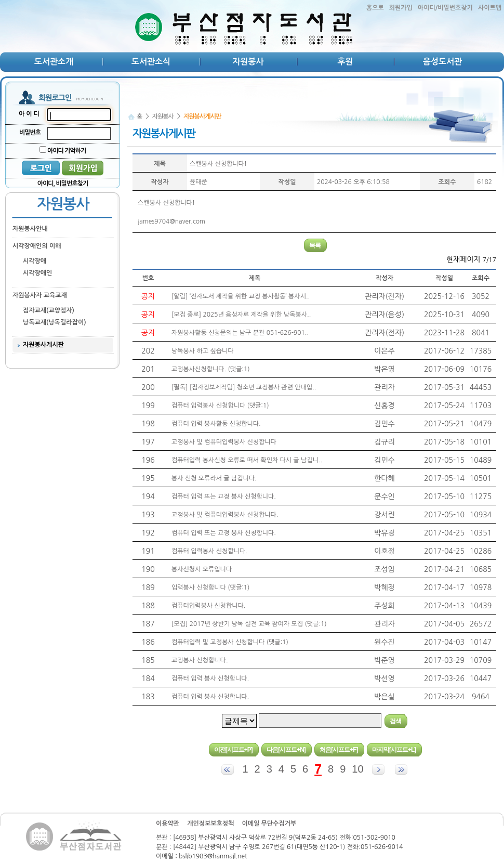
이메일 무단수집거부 (269, 824)
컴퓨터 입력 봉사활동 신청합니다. (216, 424)
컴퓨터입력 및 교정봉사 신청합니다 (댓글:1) (230, 642)
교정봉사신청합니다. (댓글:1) (211, 369)
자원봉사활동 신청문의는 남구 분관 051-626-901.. (240, 333)
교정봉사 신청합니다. (200, 660)
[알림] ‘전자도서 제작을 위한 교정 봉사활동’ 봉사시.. (241, 296)
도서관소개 (54, 62)
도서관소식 (151, 62)
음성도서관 (442, 62)
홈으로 (375, 8)
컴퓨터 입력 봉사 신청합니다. (210, 678)
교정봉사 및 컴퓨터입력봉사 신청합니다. (225, 515)
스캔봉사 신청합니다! (218, 164)
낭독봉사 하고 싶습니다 (203, 351)
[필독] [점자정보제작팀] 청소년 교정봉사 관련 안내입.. (244, 387)
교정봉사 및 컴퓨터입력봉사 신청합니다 (224, 442)
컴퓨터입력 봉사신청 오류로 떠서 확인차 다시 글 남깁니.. (247, 460)
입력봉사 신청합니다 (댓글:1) (210, 587)
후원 (345, 62)
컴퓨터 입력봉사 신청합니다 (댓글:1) (220, 406)
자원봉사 (248, 62)
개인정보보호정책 (210, 824)
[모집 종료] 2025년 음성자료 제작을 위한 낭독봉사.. (241, 315)
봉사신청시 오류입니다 (202, 569)
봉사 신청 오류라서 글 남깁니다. (214, 478)
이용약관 (168, 824)
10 (357, 769)
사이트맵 (490, 8)
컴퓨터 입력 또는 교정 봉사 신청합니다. (224, 497)
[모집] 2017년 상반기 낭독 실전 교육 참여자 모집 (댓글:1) (249, 624)
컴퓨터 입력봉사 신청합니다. (209, 551)
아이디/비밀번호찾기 (445, 8)
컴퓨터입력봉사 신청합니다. (208, 606)
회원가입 (401, 8)
